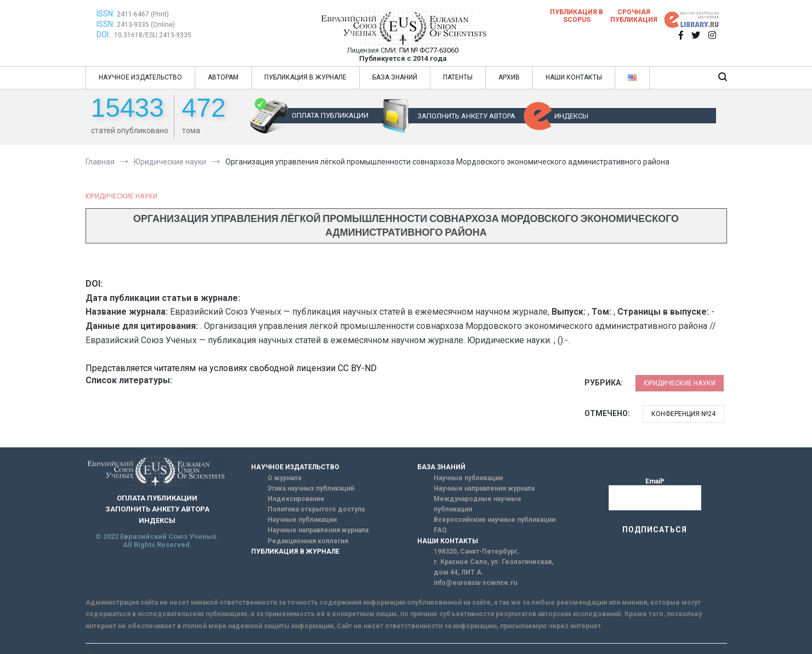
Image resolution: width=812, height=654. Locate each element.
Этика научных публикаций (311, 488)
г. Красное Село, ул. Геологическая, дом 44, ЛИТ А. (493, 567)
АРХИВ (509, 77)
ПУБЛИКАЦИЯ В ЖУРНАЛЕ (305, 77)
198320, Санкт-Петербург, (476, 551)
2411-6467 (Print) (143, 14)
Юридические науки (121, 196)
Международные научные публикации (478, 504)
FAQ (440, 530)
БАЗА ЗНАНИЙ (395, 77)
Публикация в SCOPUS (577, 16)
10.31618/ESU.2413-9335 (153, 35)
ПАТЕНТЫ (458, 77)
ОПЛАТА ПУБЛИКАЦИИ (330, 115)
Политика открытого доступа (316, 509)
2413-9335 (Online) (146, 25)
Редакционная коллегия (308, 541)
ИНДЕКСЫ (571, 116)
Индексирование (296, 499)
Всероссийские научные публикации (495, 520)
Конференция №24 (683, 414)
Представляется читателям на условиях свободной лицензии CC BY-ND (231, 368)
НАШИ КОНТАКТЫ (574, 77)
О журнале (285, 478)
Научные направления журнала (318, 530)
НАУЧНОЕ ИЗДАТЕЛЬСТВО (140, 77)
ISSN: (106, 14)
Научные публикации (302, 520)
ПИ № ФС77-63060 (429, 50)
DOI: (104, 35)
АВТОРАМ (223, 77)
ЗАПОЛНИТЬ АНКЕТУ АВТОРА (466, 116)
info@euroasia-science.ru (475, 583)
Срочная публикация (634, 16)
